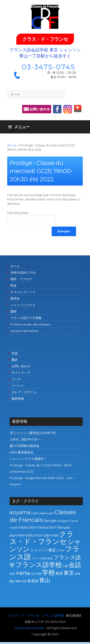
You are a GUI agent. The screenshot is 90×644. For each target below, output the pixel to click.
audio (35, 513)
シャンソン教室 (43, 550)
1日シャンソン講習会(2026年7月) (33, 433)
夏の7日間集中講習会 (24, 446)
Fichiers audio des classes (30, 324)
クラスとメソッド (23, 292)
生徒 (15, 353)
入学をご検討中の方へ (25, 439)
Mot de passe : (31, 217)
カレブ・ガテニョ (24, 392)
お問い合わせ (21, 366)
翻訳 (15, 360)
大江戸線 (36, 574)
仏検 (65, 566)
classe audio (46, 513)
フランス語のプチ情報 (26, 318)
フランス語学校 (39, 565)
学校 (48, 572)
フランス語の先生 (42, 558)
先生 (12, 574)
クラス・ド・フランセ (45, 39)
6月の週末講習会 (21, 452)
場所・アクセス (21, 279)
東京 (69, 573)
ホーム (12, 145)
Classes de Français (29, 628)
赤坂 (24, 581)
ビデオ (60, 551)
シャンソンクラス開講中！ (28, 459)
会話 (75, 565)
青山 (45, 580)
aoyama (20, 512)
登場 (78, 574)
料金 (13, 285)
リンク (16, 379)
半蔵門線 (23, 573)
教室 (59, 573)
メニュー (19, 127)
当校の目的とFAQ (23, 272)
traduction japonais (42, 535)
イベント (18, 385)
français (50, 521)
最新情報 (18, 398)
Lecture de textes (24, 331)
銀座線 (33, 581)
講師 (13, 311)
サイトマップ (21, 373)
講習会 (15, 298)
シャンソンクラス (23, 305)
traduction (27, 527)
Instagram (63, 521)
